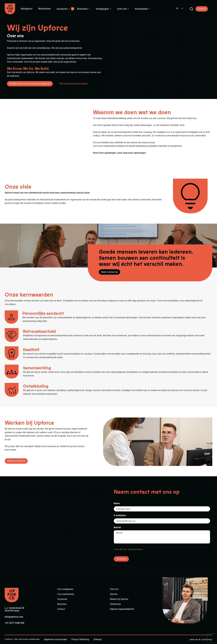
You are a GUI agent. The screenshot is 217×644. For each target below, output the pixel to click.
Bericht (117, 527)
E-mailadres (120, 516)
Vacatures (62, 9)
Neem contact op (109, 272)
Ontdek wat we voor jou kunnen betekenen (30, 84)
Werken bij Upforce (16, 461)
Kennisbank (141, 9)
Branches (82, 9)
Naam (117, 504)
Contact (202, 9)
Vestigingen (102, 9)
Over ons (122, 9)
